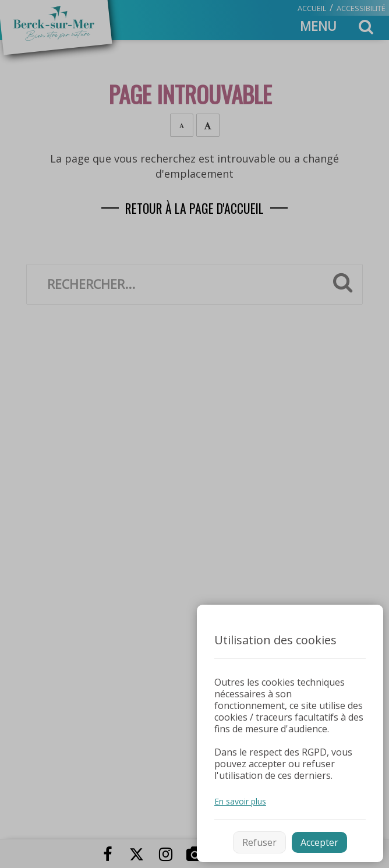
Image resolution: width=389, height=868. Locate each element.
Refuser (259, 842)
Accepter (319, 842)
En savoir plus (240, 801)
